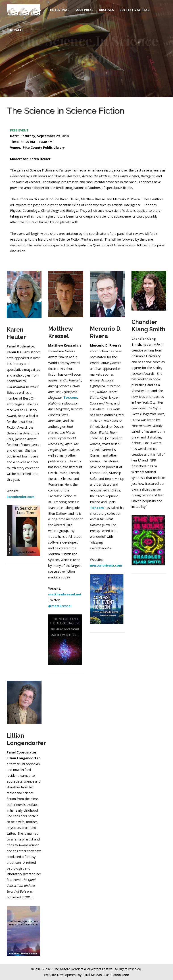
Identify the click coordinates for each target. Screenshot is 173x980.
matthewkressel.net (65, 594)
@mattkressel (60, 606)
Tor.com (97, 508)
